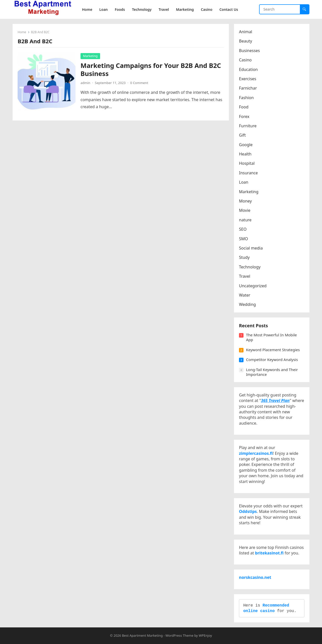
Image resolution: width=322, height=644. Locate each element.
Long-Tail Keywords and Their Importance (272, 372)
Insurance (248, 173)
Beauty (246, 41)
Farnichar (248, 88)
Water (245, 295)
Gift (242, 135)
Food (244, 107)
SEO (243, 229)
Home (22, 32)
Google (246, 145)
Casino (245, 60)
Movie (245, 210)
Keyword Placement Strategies (273, 350)
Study (244, 257)
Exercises (248, 79)
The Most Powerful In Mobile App (271, 337)
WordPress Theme (179, 635)
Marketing (90, 56)
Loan (244, 182)
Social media (251, 248)
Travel (245, 276)
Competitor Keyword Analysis (272, 359)
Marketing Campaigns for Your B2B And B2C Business (151, 70)
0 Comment (139, 83)
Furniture (248, 126)
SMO (244, 239)
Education (248, 69)
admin (85, 83)
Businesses (249, 51)
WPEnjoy (205, 635)
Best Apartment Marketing (142, 635)
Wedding (247, 304)
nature (245, 220)
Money (245, 201)
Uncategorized (253, 286)
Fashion (246, 98)
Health (245, 154)
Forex (244, 116)
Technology (250, 267)
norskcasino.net (255, 577)
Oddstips (248, 511)
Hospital (247, 163)
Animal (246, 32)
